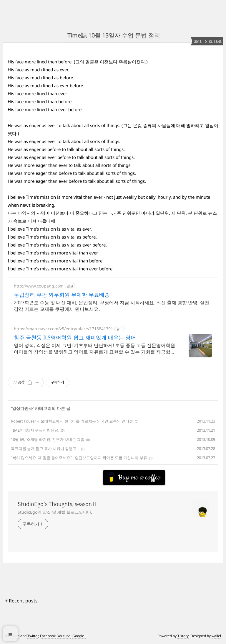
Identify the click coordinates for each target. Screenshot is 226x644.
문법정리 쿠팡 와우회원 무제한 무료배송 (62, 295)
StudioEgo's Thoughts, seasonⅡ (57, 504)
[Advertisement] (55, 475)
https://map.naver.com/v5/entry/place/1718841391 (63, 329)
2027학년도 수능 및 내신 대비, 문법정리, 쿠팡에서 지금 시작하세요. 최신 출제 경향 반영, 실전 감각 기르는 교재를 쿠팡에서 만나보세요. (112, 306)
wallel (216, 636)
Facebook (48, 636)
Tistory (183, 636)
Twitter (33, 636)
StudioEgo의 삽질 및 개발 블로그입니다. (55, 512)
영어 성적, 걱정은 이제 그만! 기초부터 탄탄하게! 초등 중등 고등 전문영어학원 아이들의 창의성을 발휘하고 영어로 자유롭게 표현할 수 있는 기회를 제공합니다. (94, 349)
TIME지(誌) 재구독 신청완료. (35, 430)
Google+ (79, 636)
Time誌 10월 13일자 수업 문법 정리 (113, 35)
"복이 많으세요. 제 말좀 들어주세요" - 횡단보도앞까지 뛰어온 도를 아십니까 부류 (79, 458)
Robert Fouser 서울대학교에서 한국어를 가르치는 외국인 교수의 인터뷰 (72, 421)
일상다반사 (22, 408)
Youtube (64, 636)
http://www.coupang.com (39, 286)
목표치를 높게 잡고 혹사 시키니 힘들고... (45, 448)
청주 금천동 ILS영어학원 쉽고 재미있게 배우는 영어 (75, 337)
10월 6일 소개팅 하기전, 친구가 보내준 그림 (48, 439)
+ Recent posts (21, 601)
